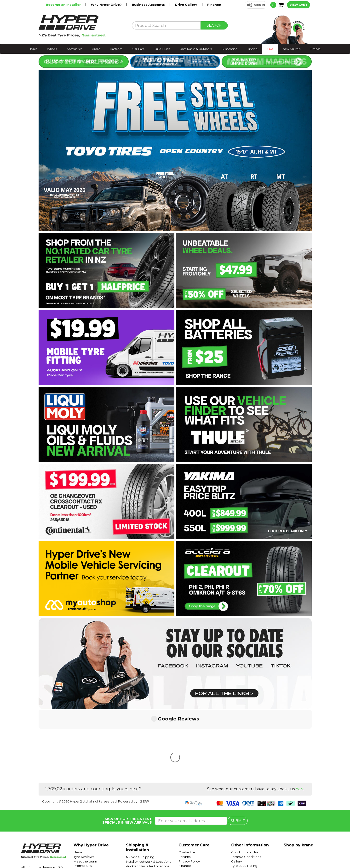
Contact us (187, 781)
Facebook (334, 853)
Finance (214, 5)
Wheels (52, 49)
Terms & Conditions (246, 785)
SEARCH (214, 25)
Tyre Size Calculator (247, 803)
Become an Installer (64, 5)
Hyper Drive (272, 853)
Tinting (252, 49)
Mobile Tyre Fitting (246, 821)
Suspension (230, 49)
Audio (96, 49)
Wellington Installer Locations (149, 799)
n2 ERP (144, 730)
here (300, 717)
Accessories (74, 49)
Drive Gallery (186, 5)
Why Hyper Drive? (107, 5)
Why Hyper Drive (91, 774)
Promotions (83, 794)
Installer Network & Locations (149, 790)
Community (188, 799)
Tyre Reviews (84, 785)
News (78, 781)
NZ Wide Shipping (140, 785)
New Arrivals (292, 49)
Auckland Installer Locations (148, 795)
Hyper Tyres (291, 853)
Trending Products (88, 799)
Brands (315, 49)
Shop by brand (299, 774)
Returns (184, 785)
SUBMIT (238, 749)
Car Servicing (84, 803)
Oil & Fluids (162, 49)
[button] (256, 5)
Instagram (317, 853)
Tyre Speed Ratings (246, 799)
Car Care (138, 49)
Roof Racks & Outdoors (196, 49)
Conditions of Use (245, 781)
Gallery (237, 790)
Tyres (33, 49)
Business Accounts (149, 5)
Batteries (116, 49)
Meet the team (85, 790)
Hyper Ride (254, 853)
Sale (270, 49)
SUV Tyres (239, 816)
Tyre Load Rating (244, 794)
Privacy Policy (189, 790)
